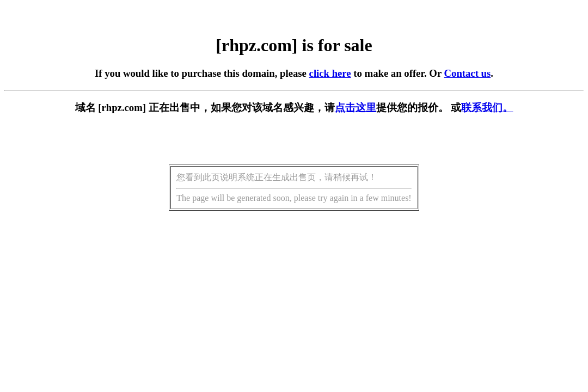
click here (330, 73)
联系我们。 (487, 108)
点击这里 (356, 108)
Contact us (468, 73)
